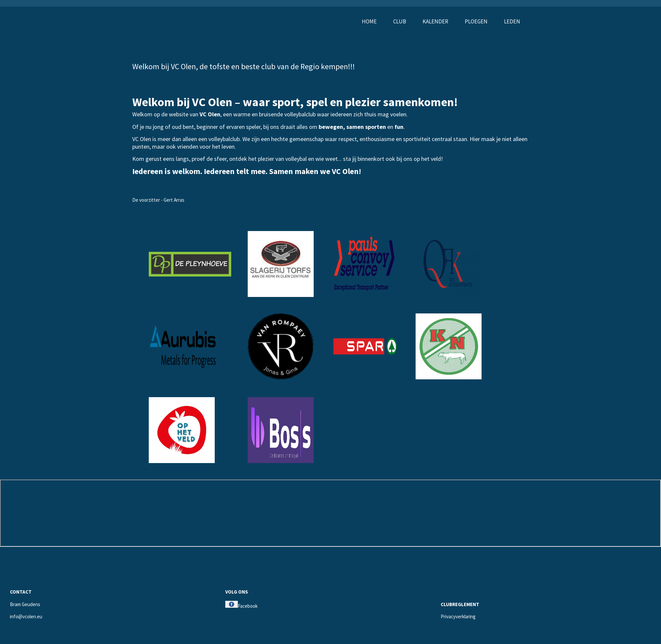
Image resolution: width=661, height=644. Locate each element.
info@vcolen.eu (26, 616)
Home (369, 21)
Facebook (241, 606)
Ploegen (476, 21)
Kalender (435, 21)
